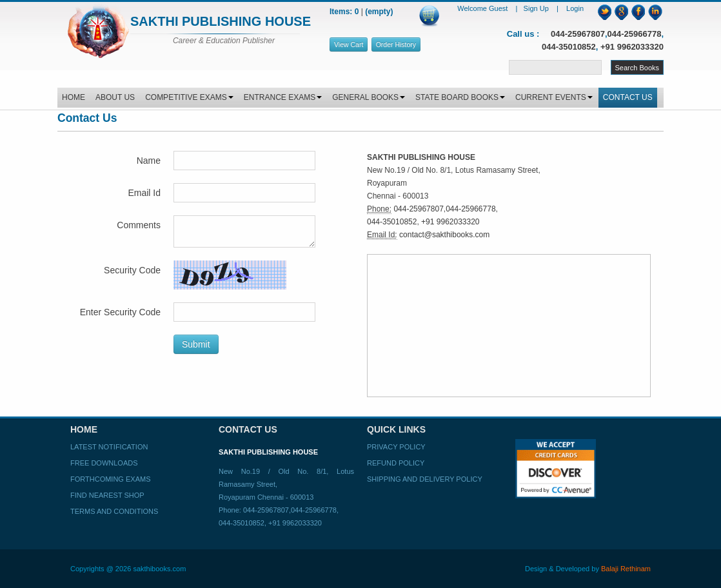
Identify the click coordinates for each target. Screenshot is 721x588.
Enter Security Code (120, 312)
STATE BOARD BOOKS (460, 97)
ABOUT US (115, 97)
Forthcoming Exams (110, 479)
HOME (74, 97)
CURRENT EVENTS (554, 97)
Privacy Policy (396, 447)
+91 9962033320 (632, 47)
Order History (396, 44)
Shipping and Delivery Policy (425, 479)
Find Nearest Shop (107, 495)
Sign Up (537, 8)
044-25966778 (635, 34)
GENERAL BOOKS (369, 97)
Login (575, 8)
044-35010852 (569, 47)
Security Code (132, 270)
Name (149, 161)
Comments (139, 225)
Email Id (144, 193)
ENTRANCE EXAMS (283, 97)
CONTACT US (628, 97)
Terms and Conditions (114, 511)
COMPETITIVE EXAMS (189, 97)
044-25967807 (578, 34)
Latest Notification (109, 447)
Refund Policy (396, 463)
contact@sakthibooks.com (444, 235)
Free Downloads (104, 463)
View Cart (349, 44)
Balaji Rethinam (626, 569)
